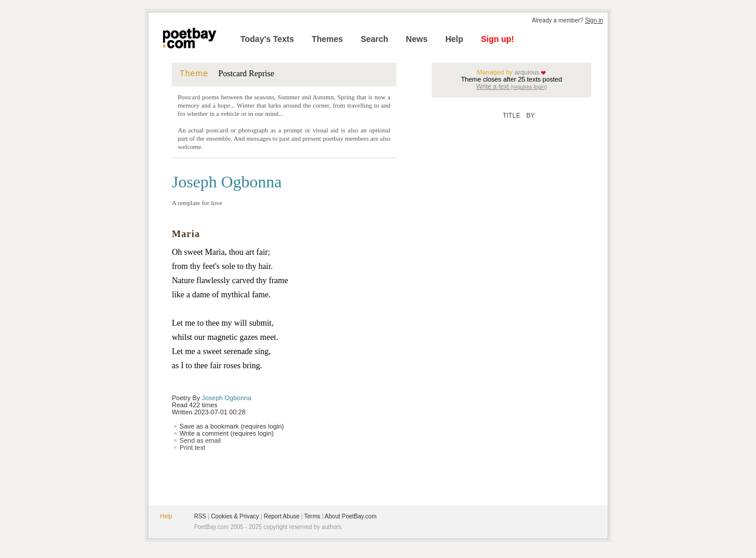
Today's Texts (267, 39)
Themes (328, 39)
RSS (200, 516)
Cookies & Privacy (235, 516)
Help (454, 39)
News (417, 39)
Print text (192, 447)
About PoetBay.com (351, 516)
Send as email (200, 440)
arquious (526, 72)
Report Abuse (281, 516)
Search (375, 39)
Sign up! (497, 39)
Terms (312, 516)
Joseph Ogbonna (227, 398)
